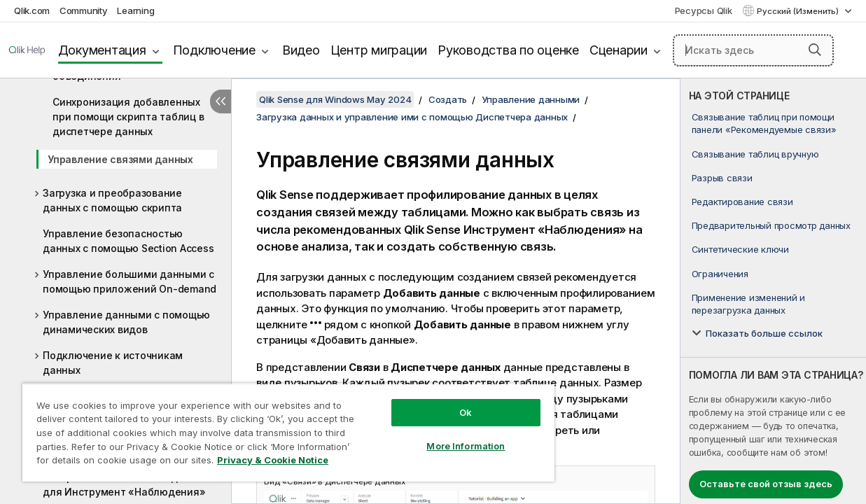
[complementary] (773, 291)
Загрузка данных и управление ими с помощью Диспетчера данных (412, 117)
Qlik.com (32, 10)
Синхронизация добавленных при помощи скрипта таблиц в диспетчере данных (128, 117)
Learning (135, 10)
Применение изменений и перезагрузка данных (749, 304)
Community (84, 10)
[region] (273, 427)
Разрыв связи (722, 178)
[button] (815, 50)
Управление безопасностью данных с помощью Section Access (128, 241)
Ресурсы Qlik (704, 10)
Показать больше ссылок (764, 333)
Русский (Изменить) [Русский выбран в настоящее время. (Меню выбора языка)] (799, 11)
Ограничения (720, 274)
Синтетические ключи (740, 249)
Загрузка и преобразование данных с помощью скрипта (112, 200)
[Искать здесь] (753, 50)
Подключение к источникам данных (113, 363)
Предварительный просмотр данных (771, 225)
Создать (448, 99)
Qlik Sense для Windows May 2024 (335, 99)
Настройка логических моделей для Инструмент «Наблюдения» (124, 484)
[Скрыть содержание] (221, 101)
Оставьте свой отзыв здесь (766, 484)
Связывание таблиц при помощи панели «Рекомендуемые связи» (764, 123)
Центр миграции (379, 50)
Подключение (214, 50)
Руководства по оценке (508, 50)
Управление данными (531, 99)
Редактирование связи (742, 202)
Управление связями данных (120, 159)
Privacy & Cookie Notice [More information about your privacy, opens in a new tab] (118, 463)
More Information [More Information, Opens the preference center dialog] (440, 435)
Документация (102, 50)
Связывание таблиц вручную (755, 154)
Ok (440, 402)
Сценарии (619, 50)
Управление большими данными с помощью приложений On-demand (130, 281)
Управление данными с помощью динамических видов (126, 322)
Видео (301, 50)
